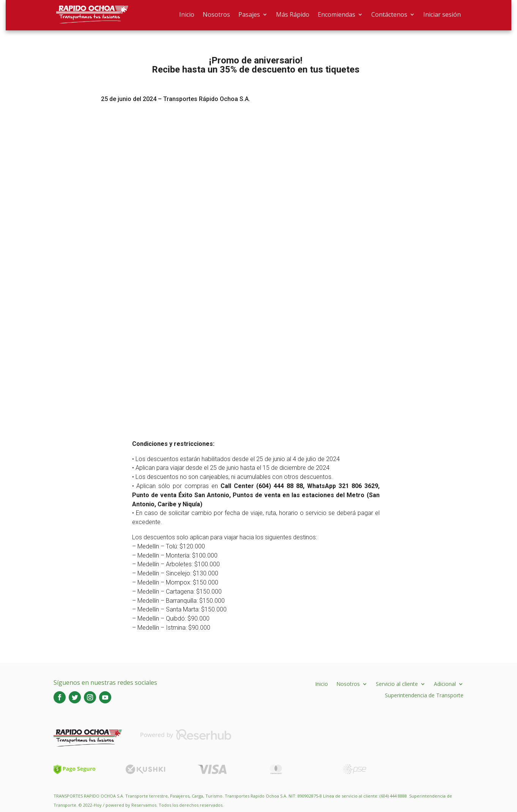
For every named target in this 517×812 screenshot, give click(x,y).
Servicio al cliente (397, 683)
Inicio (187, 14)
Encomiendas (337, 14)
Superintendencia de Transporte (424, 695)
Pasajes (249, 14)
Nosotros (216, 14)
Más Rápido (293, 14)
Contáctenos (389, 14)
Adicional (445, 683)
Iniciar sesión (442, 14)
